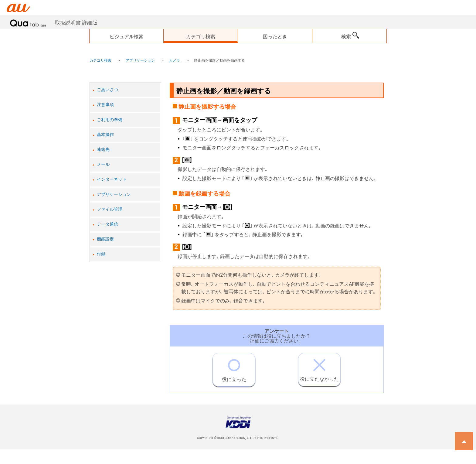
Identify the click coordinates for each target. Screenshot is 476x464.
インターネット (112, 179)
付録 (101, 254)
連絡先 (103, 150)
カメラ (175, 60)
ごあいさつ (107, 90)
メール (103, 164)
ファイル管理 (110, 209)
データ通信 (107, 224)
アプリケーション (140, 60)
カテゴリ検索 (100, 60)
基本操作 (105, 135)
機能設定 (105, 239)
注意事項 (105, 105)
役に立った (234, 368)
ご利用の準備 (110, 120)
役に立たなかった (319, 368)
